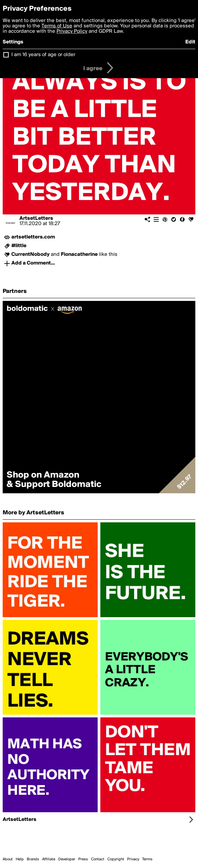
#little (19, 246)
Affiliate (49, 859)
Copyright (116, 859)
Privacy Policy (72, 31)
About (8, 859)
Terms (147, 859)
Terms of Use (57, 26)
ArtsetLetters (36, 218)
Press (83, 859)
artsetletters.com (33, 237)
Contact (98, 859)
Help (20, 859)
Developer (67, 859)
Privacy (133, 859)
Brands (33, 859)
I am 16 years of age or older (43, 55)
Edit (190, 42)
